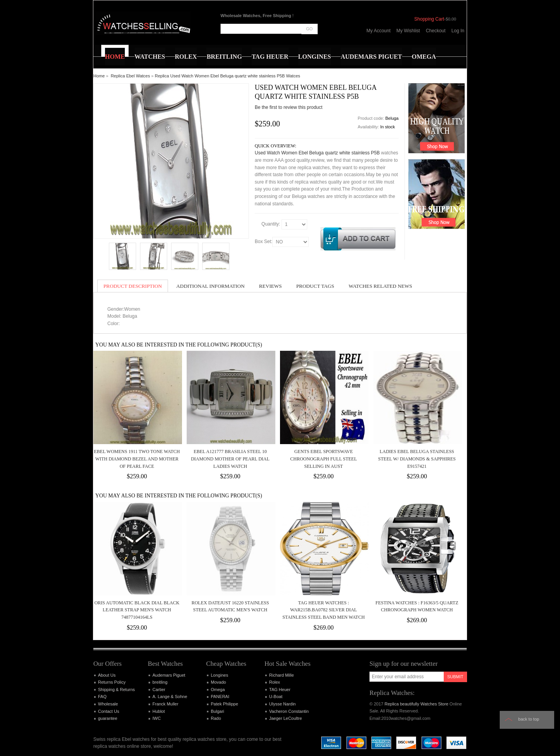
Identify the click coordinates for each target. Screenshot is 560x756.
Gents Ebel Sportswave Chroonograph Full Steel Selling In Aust (324, 459)
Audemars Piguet (169, 675)
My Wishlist (408, 31)
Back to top (529, 719)
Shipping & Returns (116, 689)
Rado (216, 718)
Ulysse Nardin (282, 704)
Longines (220, 675)
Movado (218, 682)
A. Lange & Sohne (170, 696)
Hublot (159, 711)
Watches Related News (380, 286)
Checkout (436, 31)
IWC (157, 718)
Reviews (270, 286)
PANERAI (220, 696)
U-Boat (276, 696)
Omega (218, 689)
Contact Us (108, 711)
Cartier (159, 689)
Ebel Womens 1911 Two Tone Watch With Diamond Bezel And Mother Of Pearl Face (137, 459)
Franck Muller (165, 704)
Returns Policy (112, 682)
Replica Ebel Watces (130, 76)
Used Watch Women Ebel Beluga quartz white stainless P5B (317, 153)
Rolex (275, 682)
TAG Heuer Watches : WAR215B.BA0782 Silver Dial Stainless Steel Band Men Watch (324, 610)
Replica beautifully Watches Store (416, 704)
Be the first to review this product (289, 107)
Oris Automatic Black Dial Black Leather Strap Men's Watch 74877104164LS (137, 610)
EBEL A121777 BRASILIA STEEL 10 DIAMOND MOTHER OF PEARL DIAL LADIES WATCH (230, 459)
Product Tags (315, 286)
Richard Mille (282, 675)
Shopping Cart (429, 19)
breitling (160, 682)
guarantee (108, 718)
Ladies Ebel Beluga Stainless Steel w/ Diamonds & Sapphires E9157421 (417, 459)
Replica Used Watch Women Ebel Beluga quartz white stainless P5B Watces (227, 76)
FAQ (102, 696)
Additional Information (210, 286)
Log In (458, 31)
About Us (107, 675)
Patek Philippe (224, 704)
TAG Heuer (280, 689)
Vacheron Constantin (289, 711)
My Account (378, 31)
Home (99, 76)
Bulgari (217, 711)
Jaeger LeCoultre (285, 718)
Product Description (133, 286)
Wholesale (108, 704)
